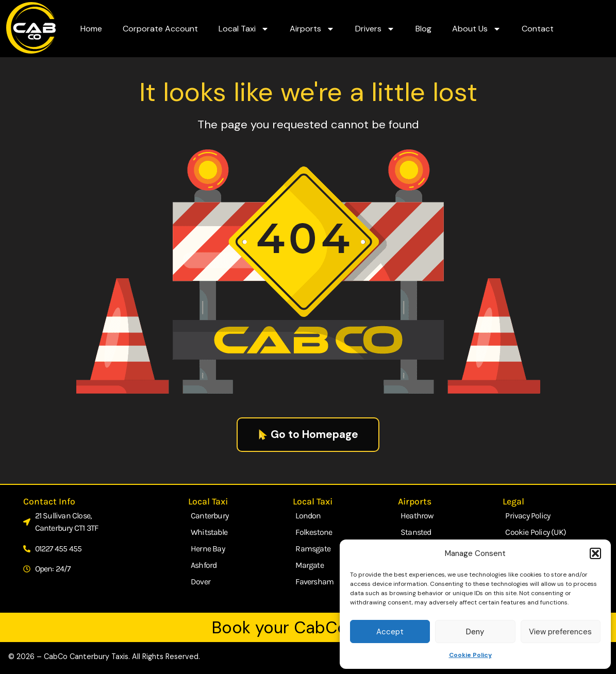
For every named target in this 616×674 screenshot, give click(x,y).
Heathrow (417, 516)
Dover (201, 582)
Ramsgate (313, 549)
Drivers (375, 29)
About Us (477, 29)
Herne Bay (208, 549)
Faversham (314, 582)
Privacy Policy (528, 516)
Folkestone (314, 532)
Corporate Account (160, 29)
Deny (475, 632)
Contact (538, 29)
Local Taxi (244, 29)
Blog (423, 29)
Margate (310, 565)
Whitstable (209, 532)
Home (91, 29)
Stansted (416, 532)
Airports (312, 29)
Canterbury (210, 516)
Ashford (204, 565)
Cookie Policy (470, 655)
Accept (390, 632)
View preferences (560, 632)
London (308, 516)
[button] (595, 553)
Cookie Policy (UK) (536, 532)
